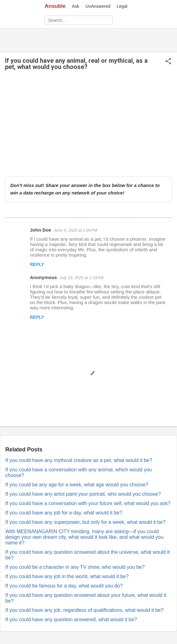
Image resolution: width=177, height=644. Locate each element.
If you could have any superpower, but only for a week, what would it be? (85, 522)
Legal (122, 6)
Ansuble (55, 6)
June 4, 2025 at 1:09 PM (75, 230)
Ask (76, 6)
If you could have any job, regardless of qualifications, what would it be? (84, 610)
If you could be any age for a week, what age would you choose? (77, 485)
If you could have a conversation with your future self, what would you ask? (88, 503)
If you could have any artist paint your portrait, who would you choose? (83, 494)
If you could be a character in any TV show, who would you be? (75, 567)
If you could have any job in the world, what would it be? (67, 576)
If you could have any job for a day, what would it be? (64, 513)
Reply (37, 264)
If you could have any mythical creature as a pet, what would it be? (79, 460)
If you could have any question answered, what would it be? (71, 619)
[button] (168, 62)
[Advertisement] (88, 123)
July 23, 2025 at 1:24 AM (82, 278)
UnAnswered (98, 6)
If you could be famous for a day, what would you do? (64, 586)
